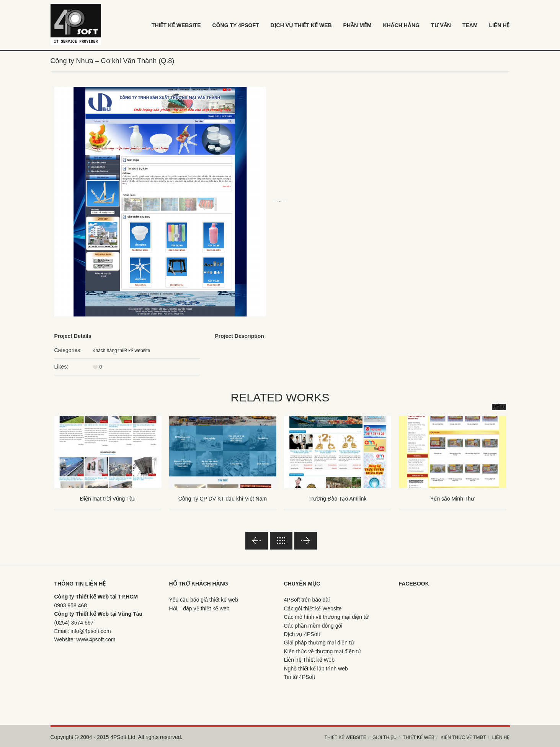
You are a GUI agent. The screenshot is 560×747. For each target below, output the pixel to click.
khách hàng (401, 25)
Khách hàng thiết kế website (122, 351)
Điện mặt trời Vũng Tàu (108, 499)
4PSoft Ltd (123, 737)
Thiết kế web (418, 737)
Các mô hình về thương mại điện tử (326, 617)
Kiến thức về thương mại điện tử (323, 651)
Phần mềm (358, 25)
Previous (257, 541)
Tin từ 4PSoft (300, 677)
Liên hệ (501, 737)
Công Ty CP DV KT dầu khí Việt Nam (223, 499)
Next (503, 407)
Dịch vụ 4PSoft (302, 634)
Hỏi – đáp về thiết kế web (199, 608)
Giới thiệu (384, 737)
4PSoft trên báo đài (307, 600)
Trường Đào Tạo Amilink (337, 499)
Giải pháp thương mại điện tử (319, 643)
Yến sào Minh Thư (452, 499)
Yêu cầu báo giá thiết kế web (204, 600)
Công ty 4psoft (236, 25)
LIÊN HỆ (500, 25)
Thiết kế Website (176, 25)
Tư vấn (441, 25)
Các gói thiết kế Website (313, 608)
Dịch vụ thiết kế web (301, 25)
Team (470, 25)
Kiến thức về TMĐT (463, 737)
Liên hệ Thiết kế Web (309, 660)
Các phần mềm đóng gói (313, 626)
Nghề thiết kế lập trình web (316, 669)
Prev (495, 407)
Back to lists (281, 541)
